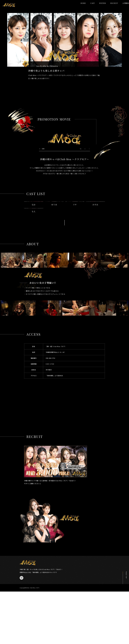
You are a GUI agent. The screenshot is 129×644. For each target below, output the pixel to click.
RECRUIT (102, 6)
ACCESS (113, 6)
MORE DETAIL (64, 275)
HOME (71, 6)
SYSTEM (90, 6)
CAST (80, 6)
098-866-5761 (51, 410)
